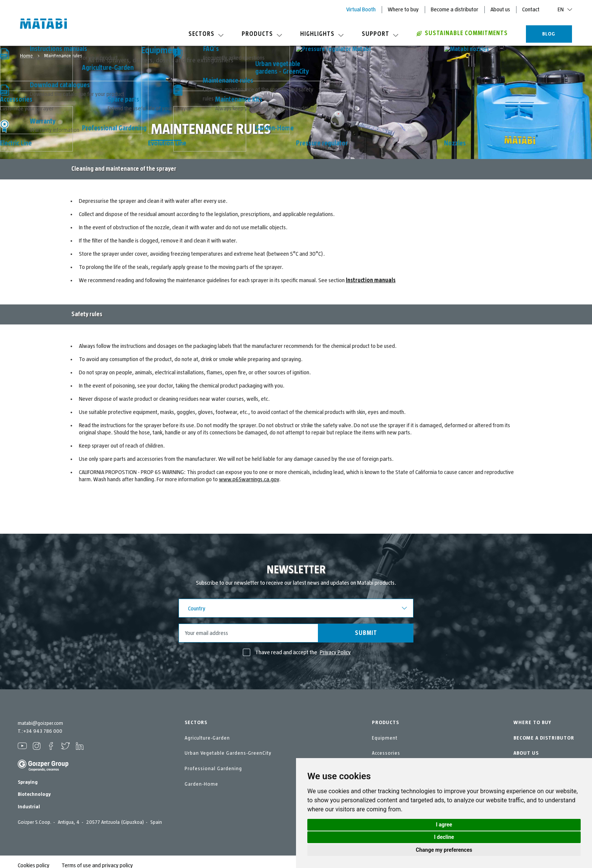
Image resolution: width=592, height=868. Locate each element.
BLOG (549, 34)
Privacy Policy (335, 652)
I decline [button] (444, 837)
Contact (531, 9)
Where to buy (403, 9)
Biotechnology (34, 794)
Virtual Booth (361, 9)
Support (380, 34)
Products (262, 34)
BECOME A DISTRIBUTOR (544, 738)
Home (27, 56)
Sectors (206, 34)
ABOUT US (526, 753)
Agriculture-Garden (207, 738)
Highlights (322, 34)
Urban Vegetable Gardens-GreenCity (228, 753)
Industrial (29, 807)
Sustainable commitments (462, 33)
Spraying (28, 782)
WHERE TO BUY (532, 723)
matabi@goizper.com (40, 723)
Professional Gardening (213, 769)
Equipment (385, 738)
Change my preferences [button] (444, 850)
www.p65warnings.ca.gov (249, 479)
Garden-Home (201, 784)
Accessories (386, 753)
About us (500, 9)
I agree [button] (444, 825)
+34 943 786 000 (43, 731)
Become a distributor (455, 9)
